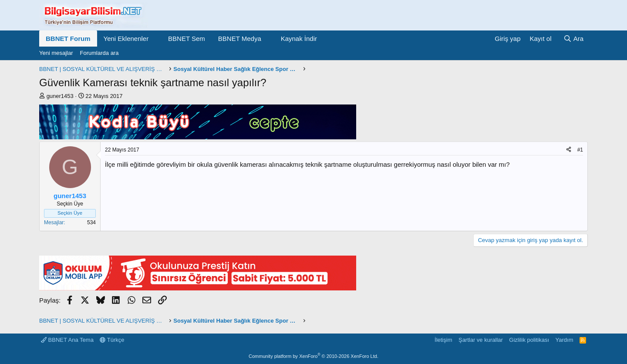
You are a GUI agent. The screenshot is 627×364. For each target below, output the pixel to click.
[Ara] (573, 39)
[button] (155, 39)
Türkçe (112, 340)
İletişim (443, 340)
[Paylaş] (569, 150)
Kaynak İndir (299, 39)
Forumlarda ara (99, 53)
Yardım (565, 340)
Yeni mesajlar (56, 53)
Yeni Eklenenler (126, 39)
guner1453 (60, 96)
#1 (580, 150)
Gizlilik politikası (529, 340)
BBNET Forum (68, 39)
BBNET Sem (187, 39)
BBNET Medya (240, 39)
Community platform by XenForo (313, 356)
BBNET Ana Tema (67, 340)
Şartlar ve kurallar (481, 340)
